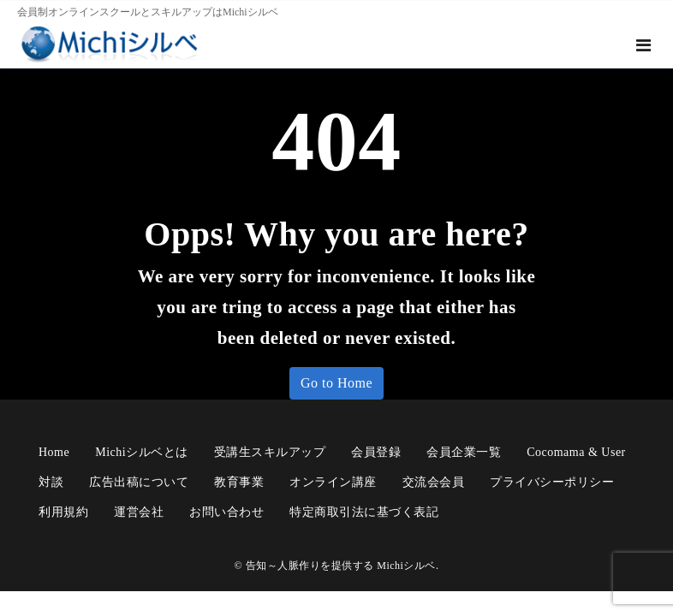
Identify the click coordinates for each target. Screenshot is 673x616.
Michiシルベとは (141, 452)
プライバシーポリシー (552, 482)
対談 (51, 482)
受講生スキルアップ (270, 452)
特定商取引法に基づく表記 (364, 512)
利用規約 (63, 512)
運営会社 (139, 512)
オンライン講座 (333, 482)
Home (54, 452)
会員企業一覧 (464, 452)
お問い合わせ (226, 512)
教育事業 (239, 482)
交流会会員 (434, 482)
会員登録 (376, 452)
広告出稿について (139, 482)
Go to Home (336, 383)
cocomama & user (576, 452)
